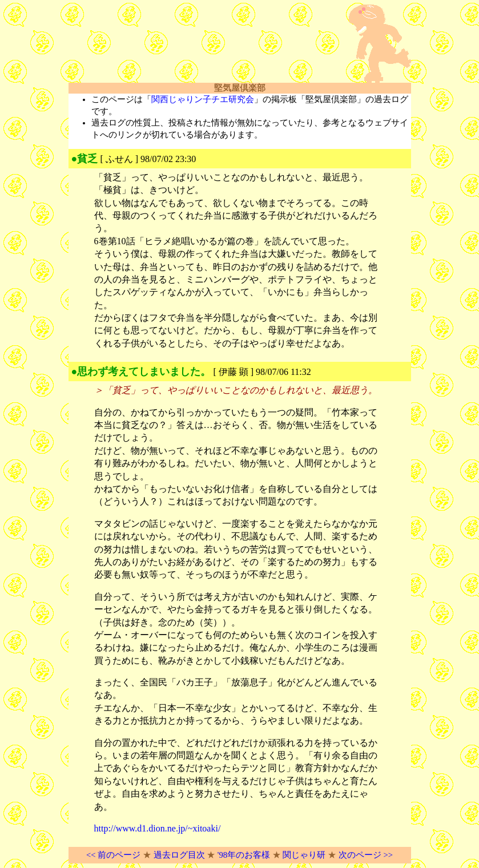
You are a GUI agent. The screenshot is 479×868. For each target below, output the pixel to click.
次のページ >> (366, 855)
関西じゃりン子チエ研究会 (203, 99)
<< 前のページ (113, 855)
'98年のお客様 (244, 855)
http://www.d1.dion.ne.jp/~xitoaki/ (158, 828)
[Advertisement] (202, 44)
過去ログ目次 (179, 855)
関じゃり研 (304, 855)
